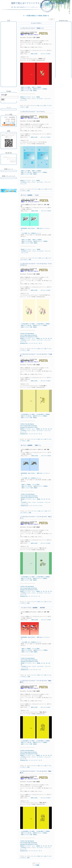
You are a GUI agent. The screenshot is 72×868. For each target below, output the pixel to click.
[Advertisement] (9, 26)
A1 (41, 338)
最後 (38, 865)
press (24, 343)
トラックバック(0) (35, 106)
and (32, 335)
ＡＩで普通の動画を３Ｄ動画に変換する (36, 16)
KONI (24, 99)
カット (34, 97)
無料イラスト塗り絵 (26, 89)
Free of (22, 335)
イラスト (29, 97)
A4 (49, 338)
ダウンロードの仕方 (45, 54)
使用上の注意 (34, 54)
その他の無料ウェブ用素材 (43, 324)
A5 (51, 338)
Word (21, 343)
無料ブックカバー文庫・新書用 (29, 91)
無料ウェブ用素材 (36, 87)
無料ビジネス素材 (26, 87)
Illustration (23, 337)
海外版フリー (23, 97)
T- (22, 99)
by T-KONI (35, 337)
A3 (46, 338)
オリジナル (28, 99)
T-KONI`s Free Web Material (27, 334)
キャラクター (40, 99)
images (29, 335)
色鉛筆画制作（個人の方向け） (28, 228)
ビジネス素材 (36, 485)
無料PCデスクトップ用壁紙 (40, 89)
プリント (47, 99)
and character (29, 337)
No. (27, 343)
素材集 (38, 97)
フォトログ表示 (9, 123)
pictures (35, 335)
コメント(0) (42, 106)
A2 (44, 338)
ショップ (23, 100)
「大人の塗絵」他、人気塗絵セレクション (31, 233)
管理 (27, 107)
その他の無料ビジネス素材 (28, 324)
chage (25, 335)
